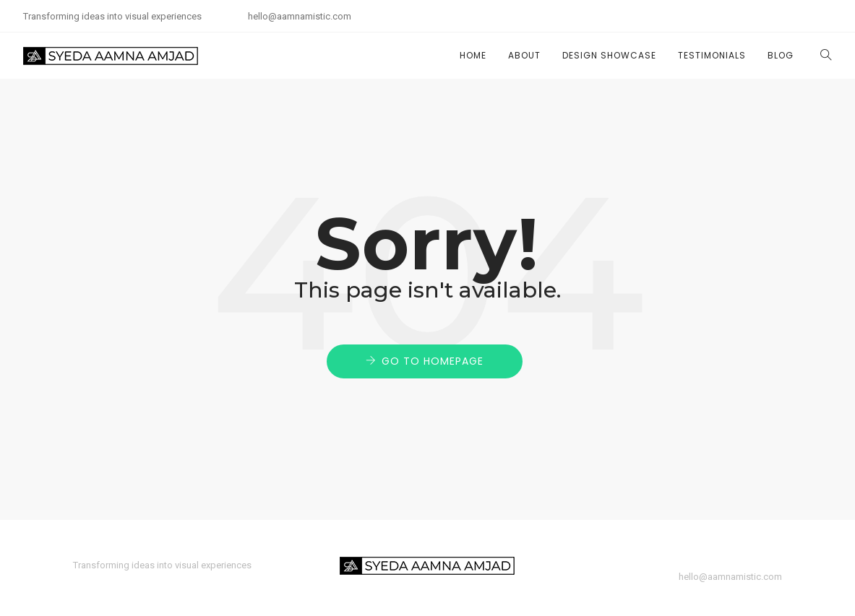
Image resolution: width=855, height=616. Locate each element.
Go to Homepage (433, 361)
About (524, 55)
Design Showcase (609, 55)
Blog (781, 55)
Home (473, 55)
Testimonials (712, 55)
